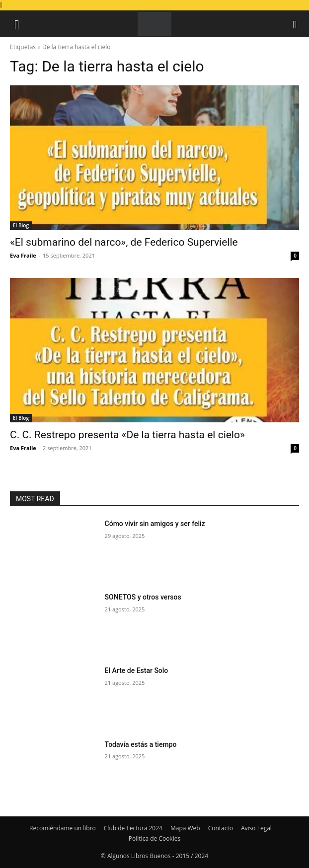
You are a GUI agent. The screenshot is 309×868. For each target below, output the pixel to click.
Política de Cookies (154, 838)
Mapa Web (185, 828)
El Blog (21, 225)
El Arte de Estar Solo (137, 670)
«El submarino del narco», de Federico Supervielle (124, 242)
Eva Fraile (23, 255)
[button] (17, 24)
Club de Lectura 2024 (133, 828)
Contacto (221, 828)
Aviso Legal (256, 828)
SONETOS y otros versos (143, 597)
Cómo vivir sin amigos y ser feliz (155, 524)
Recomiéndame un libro (63, 828)
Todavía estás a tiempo (141, 744)
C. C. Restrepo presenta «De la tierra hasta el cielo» (127, 435)
